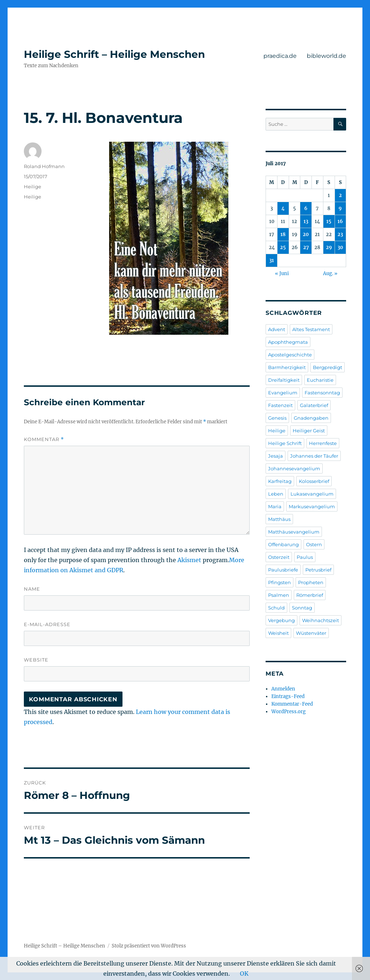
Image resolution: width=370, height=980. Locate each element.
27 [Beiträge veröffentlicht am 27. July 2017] (306, 247)
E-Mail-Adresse (47, 624)
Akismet (189, 560)
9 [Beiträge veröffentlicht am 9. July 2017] (340, 208)
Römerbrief (310, 595)
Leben (276, 494)
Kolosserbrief (314, 481)
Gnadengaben (311, 418)
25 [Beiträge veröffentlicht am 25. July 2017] (283, 247)
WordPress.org (289, 712)
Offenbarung (283, 544)
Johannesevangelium (294, 468)
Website (36, 660)
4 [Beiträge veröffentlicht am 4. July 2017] (283, 208)
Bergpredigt (328, 367)
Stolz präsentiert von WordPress (149, 946)
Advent (277, 329)
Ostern (314, 544)
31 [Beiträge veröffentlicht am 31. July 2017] (272, 260)
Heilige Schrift (285, 443)
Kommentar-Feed (292, 704)
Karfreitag (280, 481)
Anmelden (283, 689)
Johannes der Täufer (314, 456)
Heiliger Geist (309, 431)
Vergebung (281, 620)
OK (244, 973)
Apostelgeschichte (290, 355)
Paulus (305, 557)
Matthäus (279, 519)
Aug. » (330, 273)
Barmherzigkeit (287, 367)
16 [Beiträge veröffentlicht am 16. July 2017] (340, 221)
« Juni (282, 273)
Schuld (276, 608)
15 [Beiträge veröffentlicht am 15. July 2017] (329, 221)
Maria (275, 506)
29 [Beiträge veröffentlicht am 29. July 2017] (329, 247)
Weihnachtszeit (320, 620)
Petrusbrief (318, 570)
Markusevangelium (312, 506)
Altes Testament (311, 329)
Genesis (277, 418)
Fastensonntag (322, 393)
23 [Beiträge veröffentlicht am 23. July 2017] (340, 234)
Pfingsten (279, 582)
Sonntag (302, 608)
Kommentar (44, 439)
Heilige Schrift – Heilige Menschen (114, 54)
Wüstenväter (311, 633)
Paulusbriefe (283, 570)
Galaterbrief (314, 405)
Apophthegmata (288, 342)
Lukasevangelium (312, 494)
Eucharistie (320, 380)
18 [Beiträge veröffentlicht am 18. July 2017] (283, 234)
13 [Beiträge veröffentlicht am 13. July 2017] (306, 221)
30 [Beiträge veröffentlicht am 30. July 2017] (340, 247)
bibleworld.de (326, 56)
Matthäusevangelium (294, 532)
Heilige (33, 187)
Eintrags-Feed (288, 696)
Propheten (311, 582)
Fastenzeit (280, 405)
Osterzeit (279, 557)
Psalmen (279, 595)
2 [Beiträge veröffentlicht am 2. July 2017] (340, 195)
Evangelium (283, 393)
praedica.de (280, 56)
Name (32, 589)
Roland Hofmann (44, 166)
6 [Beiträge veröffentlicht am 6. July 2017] (306, 208)
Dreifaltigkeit (284, 380)
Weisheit (278, 633)
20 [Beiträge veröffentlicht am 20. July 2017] (306, 234)
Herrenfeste (323, 443)
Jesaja (276, 456)
